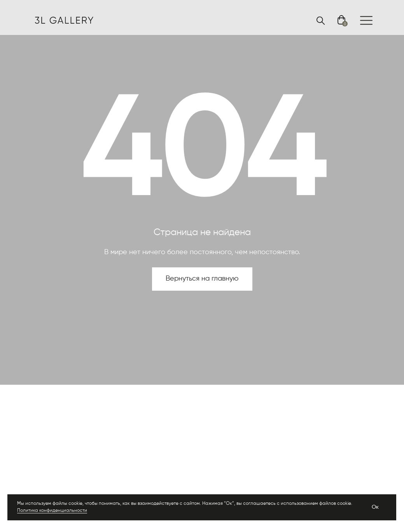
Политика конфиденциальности (52, 511)
